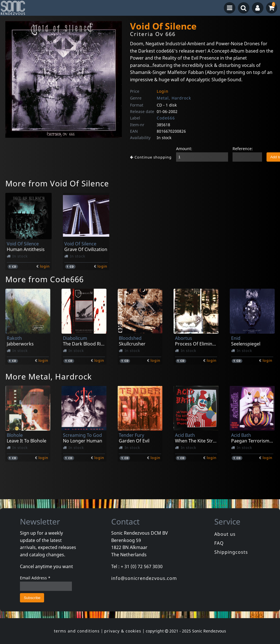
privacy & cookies (123, 631)
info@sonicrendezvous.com (144, 578)
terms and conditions (77, 631)
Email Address (35, 578)
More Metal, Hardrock (49, 376)
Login (163, 91)
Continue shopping (151, 157)
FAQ (219, 543)
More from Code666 (45, 279)
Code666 (166, 118)
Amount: (184, 149)
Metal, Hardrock (174, 98)
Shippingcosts (231, 552)
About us (225, 534)
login (45, 266)
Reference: (243, 149)
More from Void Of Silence (57, 183)
